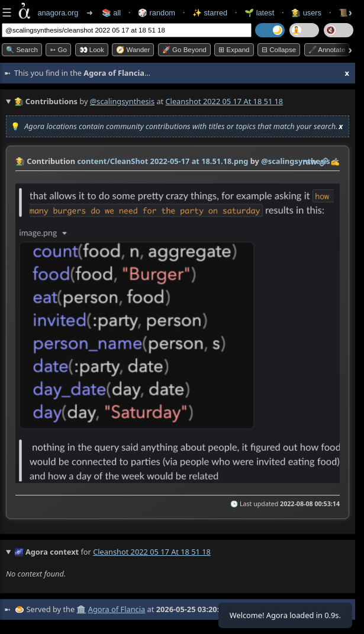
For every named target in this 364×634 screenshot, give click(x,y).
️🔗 (324, 162)
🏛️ (81, 609)
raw (310, 162)
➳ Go (58, 50)
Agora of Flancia (117, 609)
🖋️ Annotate (327, 50)
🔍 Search (22, 50)
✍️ (335, 162)
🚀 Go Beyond (184, 50)
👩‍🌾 (20, 161)
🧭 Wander (133, 50)
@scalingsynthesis (122, 101)
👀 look (92, 50)
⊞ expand (234, 50)
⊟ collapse (279, 50)
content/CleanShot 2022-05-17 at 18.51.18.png (162, 161)
